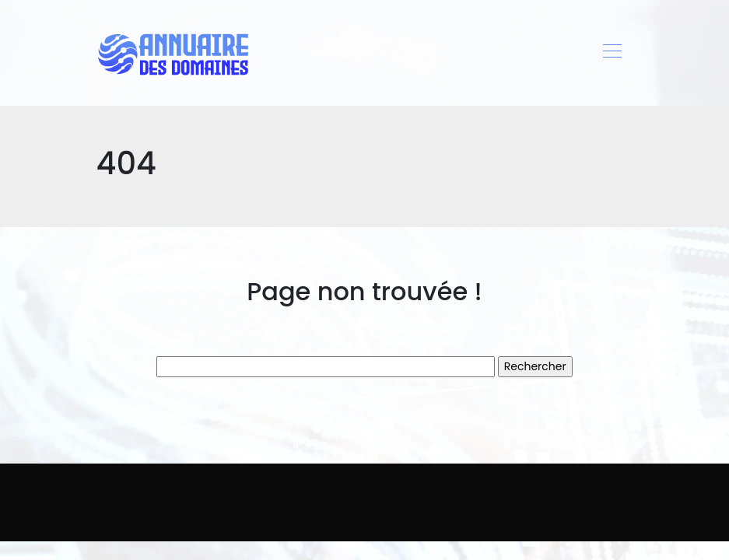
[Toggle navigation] (612, 53)
